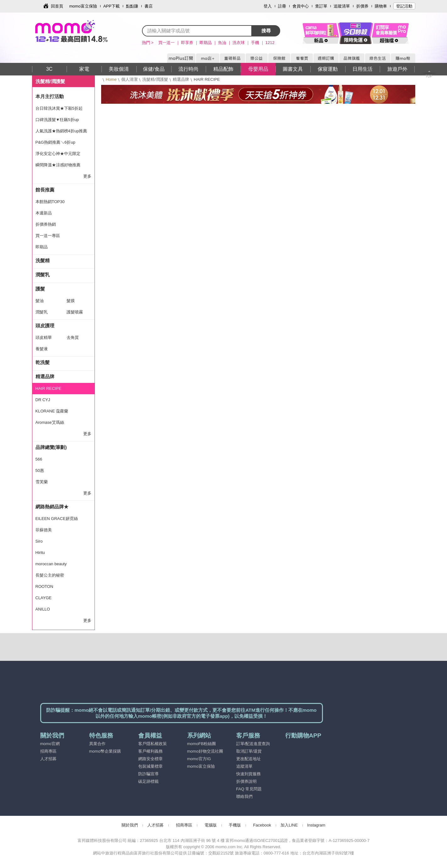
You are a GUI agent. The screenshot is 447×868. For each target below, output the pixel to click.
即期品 (42, 247)
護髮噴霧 (75, 312)
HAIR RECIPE (49, 388)
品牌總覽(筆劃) (51, 447)
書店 (149, 6)
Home (111, 79)
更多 (87, 176)
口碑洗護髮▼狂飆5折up (57, 120)
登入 (268, 6)
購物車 (381, 6)
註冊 (282, 6)
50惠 (40, 470)
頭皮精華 (44, 337)
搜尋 (266, 31)
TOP (429, 76)
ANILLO (43, 609)
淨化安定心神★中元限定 (58, 154)
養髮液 (42, 349)
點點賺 (132, 6)
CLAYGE (44, 598)
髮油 (40, 301)
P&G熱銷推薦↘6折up (55, 142)
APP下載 (112, 6)
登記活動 (404, 6)
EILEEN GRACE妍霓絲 (57, 519)
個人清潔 (129, 79)
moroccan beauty (51, 564)
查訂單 (321, 6)
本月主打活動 (50, 96)
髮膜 (71, 301)
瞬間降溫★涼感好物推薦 (58, 165)
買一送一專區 (48, 236)
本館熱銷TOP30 (50, 202)
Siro (39, 541)
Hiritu (40, 553)
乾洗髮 (43, 362)
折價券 (362, 6)
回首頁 (57, 6)
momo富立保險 (83, 6)
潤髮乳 (43, 275)
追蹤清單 (342, 6)
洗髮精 (43, 260)
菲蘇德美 (44, 530)
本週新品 (44, 213)
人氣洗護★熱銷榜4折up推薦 (61, 131)
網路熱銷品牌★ (52, 507)
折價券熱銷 (46, 224)
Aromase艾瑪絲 (50, 422)
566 (39, 459)
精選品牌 (181, 79)
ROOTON (44, 586)
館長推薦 (45, 190)
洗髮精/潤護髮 (155, 79)
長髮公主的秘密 (50, 575)
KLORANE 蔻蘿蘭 (52, 411)
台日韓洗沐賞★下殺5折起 (59, 108)
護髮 (40, 289)
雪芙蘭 (42, 482)
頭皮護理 (45, 326)
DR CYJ (43, 400)
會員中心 (301, 6)
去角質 (73, 337)
